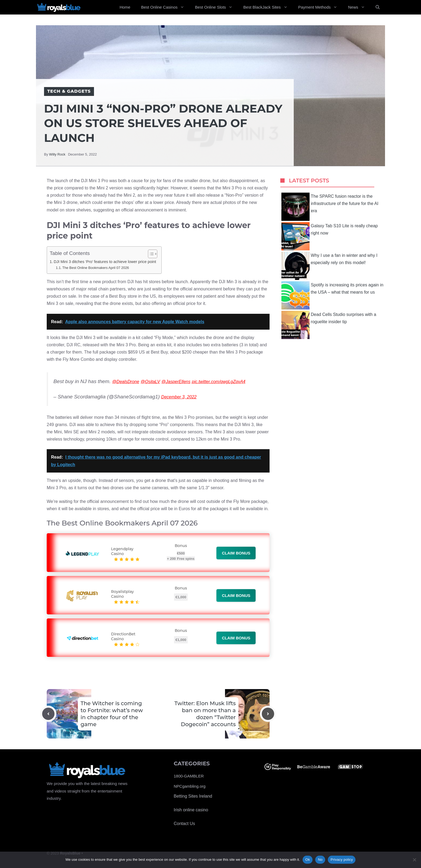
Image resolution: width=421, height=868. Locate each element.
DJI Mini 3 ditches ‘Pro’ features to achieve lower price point (105, 262)
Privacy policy (342, 860)
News (359, 7)
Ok (308, 860)
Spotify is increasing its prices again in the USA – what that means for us (332, 295)
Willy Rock (57, 154)
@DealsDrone (126, 382)
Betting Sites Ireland (193, 796)
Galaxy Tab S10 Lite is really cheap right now (330, 236)
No (320, 860)
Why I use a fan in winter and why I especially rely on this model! (329, 266)
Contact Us (184, 824)
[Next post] (268, 714)
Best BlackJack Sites (268, 7)
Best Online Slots (216, 7)
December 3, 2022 (179, 397)
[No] (414, 860)
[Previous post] (48, 714)
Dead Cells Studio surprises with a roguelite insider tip (329, 325)
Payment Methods (321, 7)
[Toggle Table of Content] (150, 254)
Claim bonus (236, 553)
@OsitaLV (150, 382)
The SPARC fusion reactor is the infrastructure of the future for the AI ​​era (331, 207)
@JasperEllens (176, 382)
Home (125, 7)
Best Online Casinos (165, 7)
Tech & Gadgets (69, 91)
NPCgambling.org (190, 786)
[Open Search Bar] (378, 7)
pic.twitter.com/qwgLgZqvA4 (219, 382)
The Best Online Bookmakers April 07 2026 (96, 268)
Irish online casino (191, 810)
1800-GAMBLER (189, 776)
